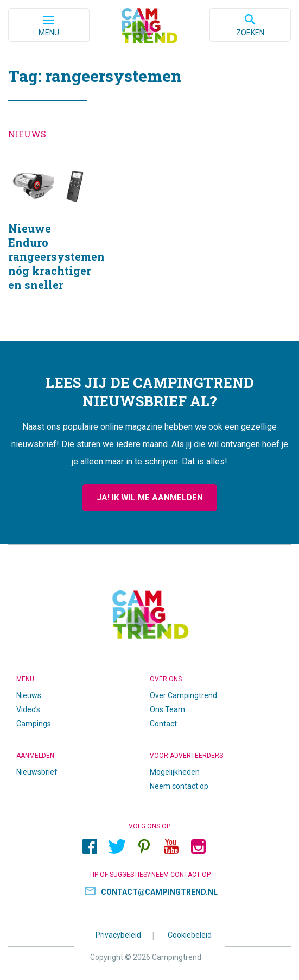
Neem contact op (179, 786)
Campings (34, 724)
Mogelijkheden (175, 772)
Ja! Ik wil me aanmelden (150, 498)
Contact (163, 724)
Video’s (28, 709)
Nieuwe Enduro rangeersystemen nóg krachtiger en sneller (50, 237)
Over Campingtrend (183, 695)
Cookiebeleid (190, 934)
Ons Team (167, 709)
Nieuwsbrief (37, 772)
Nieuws (29, 695)
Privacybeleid (118, 934)
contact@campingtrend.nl (159, 892)
